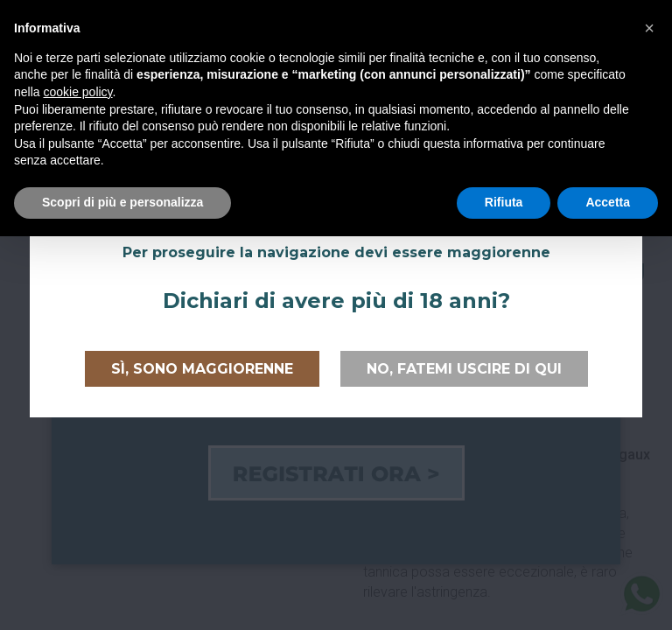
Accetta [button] (608, 202)
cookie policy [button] (77, 92)
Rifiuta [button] (504, 202)
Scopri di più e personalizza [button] (122, 202)
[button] (649, 28)
